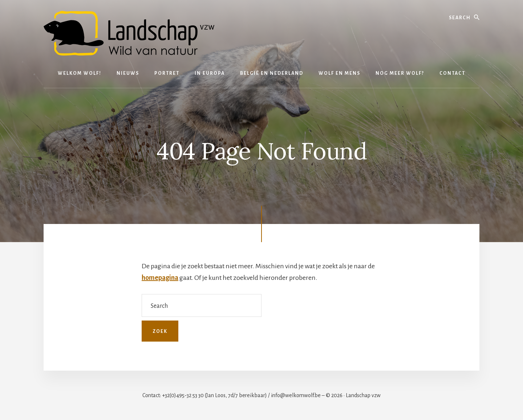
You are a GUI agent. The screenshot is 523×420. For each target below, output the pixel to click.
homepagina (160, 278)
